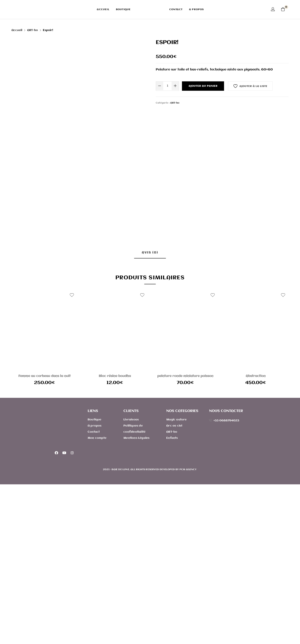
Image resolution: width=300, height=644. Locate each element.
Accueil (103, 9)
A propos (196, 9)
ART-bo (33, 30)
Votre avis (79, 332)
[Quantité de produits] (167, 86)
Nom (75, 381)
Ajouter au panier (203, 86)
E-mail (157, 381)
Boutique (123, 9)
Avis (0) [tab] (150, 253)
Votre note (80, 310)
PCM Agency (188, 629)
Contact (176, 9)
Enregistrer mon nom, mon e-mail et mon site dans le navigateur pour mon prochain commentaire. (137, 399)
